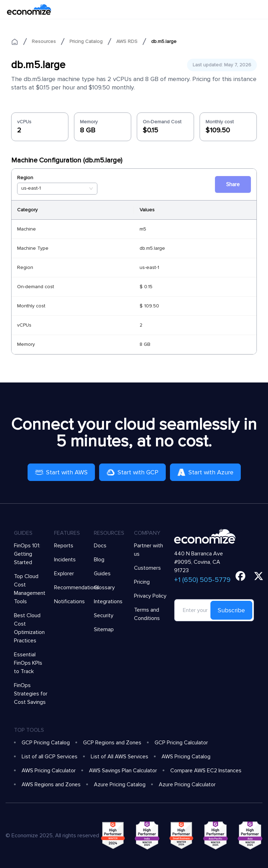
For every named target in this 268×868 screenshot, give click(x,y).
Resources (44, 41)
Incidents (65, 560)
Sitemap (104, 629)
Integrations (108, 601)
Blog (99, 560)
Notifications (69, 601)
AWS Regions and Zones (51, 785)
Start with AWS (61, 472)
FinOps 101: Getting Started (27, 554)
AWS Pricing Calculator (49, 771)
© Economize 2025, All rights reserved (52, 836)
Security (104, 615)
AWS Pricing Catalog (186, 757)
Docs (100, 546)
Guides (102, 574)
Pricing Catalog (86, 41)
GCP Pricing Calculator (181, 743)
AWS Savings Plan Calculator (123, 771)
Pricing (142, 582)
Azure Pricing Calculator (187, 785)
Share (233, 184)
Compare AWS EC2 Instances (206, 771)
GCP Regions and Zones (112, 743)
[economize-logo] (29, 9)
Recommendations (77, 588)
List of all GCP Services (50, 757)
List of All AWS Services (120, 757)
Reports (64, 546)
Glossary (104, 588)
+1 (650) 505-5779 (202, 580)
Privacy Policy (150, 596)
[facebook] (240, 576)
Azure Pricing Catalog (120, 785)
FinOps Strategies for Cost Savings (31, 694)
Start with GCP (132, 472)
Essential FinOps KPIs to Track (28, 663)
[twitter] (259, 576)
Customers (147, 568)
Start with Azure (205, 472)
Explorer (64, 574)
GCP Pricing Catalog (46, 743)
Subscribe (231, 610)
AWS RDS (127, 41)
